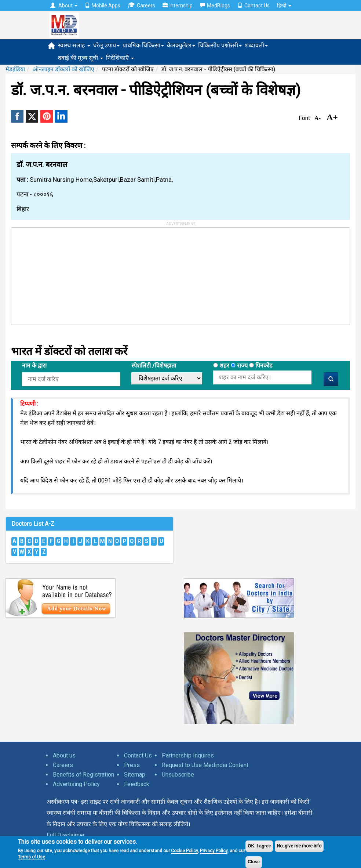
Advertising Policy (76, 784)
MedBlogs (215, 6)
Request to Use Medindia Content (205, 765)
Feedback (137, 784)
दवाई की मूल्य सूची (81, 58)
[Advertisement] (66, 274)
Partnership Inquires (188, 755)
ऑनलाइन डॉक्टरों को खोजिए (63, 69)
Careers (141, 5)
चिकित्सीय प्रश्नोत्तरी (220, 45)
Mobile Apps (103, 6)
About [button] (64, 6)
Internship (178, 6)
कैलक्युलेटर (181, 45)
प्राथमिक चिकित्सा (143, 45)
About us (64, 755)
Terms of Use (32, 857)
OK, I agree (259, 846)
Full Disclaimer (66, 835)
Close (254, 862)
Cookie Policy (184, 851)
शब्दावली (256, 45)
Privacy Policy (214, 851)
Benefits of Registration (83, 775)
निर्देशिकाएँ (120, 58)
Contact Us (254, 6)
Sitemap (135, 775)
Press (132, 765)
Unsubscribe (178, 775)
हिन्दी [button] (284, 6)
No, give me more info (299, 846)
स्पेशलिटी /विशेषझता (154, 366)
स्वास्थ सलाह (74, 45)
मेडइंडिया (15, 69)
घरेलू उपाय (106, 45)
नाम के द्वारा (34, 366)
